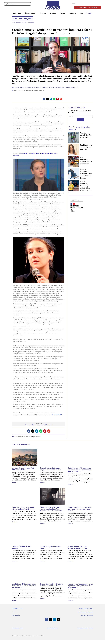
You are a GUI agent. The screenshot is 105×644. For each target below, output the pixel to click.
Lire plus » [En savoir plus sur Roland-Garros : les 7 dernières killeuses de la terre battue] (42, 599)
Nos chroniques (22, 18)
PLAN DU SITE (16, 615)
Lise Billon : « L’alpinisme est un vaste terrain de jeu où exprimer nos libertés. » (24, 586)
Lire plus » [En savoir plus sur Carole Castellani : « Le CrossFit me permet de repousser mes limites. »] (70, 524)
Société (39, 437)
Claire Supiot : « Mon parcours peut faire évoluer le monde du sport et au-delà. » (79, 470)
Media (30, 437)
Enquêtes (54, 13)
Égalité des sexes (24, 437)
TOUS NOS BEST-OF (52, 628)
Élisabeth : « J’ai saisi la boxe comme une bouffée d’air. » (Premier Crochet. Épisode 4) (51, 509)
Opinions (35, 437)
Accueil (13, 23)
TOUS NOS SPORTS (17, 628)
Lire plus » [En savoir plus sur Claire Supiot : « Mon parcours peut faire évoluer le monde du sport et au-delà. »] (70, 484)
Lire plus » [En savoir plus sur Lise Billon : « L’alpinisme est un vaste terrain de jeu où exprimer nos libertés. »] (14, 600)
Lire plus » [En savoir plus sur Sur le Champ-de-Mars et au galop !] (42, 561)
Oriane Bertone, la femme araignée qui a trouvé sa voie (50, 469)
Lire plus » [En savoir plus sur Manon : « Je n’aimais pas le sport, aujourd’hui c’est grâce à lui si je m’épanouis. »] (70, 600)
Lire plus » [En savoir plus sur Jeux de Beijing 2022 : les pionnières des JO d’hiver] (70, 561)
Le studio (89, 13)
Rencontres (44, 13)
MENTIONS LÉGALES (18, 609)
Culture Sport (18, 13)
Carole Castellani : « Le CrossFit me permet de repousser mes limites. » (80, 509)
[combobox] (17, 4)
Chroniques (19, 23)
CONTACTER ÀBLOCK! (86, 609)
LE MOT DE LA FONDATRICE (85, 612)
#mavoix (63, 13)
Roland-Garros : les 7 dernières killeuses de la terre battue (51, 585)
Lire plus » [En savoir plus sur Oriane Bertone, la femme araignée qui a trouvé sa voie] (42, 483)
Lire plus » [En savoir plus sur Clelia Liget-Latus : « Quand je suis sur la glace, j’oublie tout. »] (14, 522)
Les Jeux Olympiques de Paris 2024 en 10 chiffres (23, 469)
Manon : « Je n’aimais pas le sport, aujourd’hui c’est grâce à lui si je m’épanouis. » (80, 586)
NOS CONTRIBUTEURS (87, 615)
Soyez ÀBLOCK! (77, 108)
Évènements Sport (31, 13)
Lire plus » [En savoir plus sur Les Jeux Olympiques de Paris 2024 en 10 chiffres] (14, 483)
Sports (25, 23)
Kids (81, 13)
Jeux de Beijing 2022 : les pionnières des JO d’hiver (77, 547)
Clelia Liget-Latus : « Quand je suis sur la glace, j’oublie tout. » (23, 508)
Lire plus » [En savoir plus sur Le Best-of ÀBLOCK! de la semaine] (14, 561)
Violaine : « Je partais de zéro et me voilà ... (86, 135)
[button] (44, 99)
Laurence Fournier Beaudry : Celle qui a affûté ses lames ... (86, 174)
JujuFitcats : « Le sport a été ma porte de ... (86, 148)
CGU (13, 612)
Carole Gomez (31, 23)
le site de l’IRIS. (57, 415)
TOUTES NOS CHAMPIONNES (85, 628)
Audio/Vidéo (73, 13)
